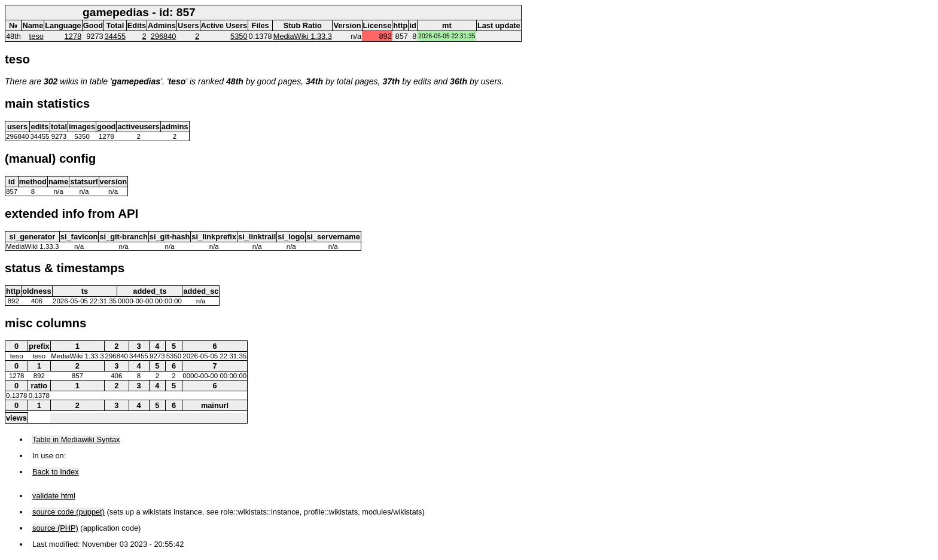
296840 (164, 36)
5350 (239, 36)
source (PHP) (55, 528)
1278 (73, 36)
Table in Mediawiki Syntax (76, 439)
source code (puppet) (68, 512)
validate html (54, 496)
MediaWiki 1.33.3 (303, 36)
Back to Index (56, 472)
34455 (115, 36)
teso (36, 36)
